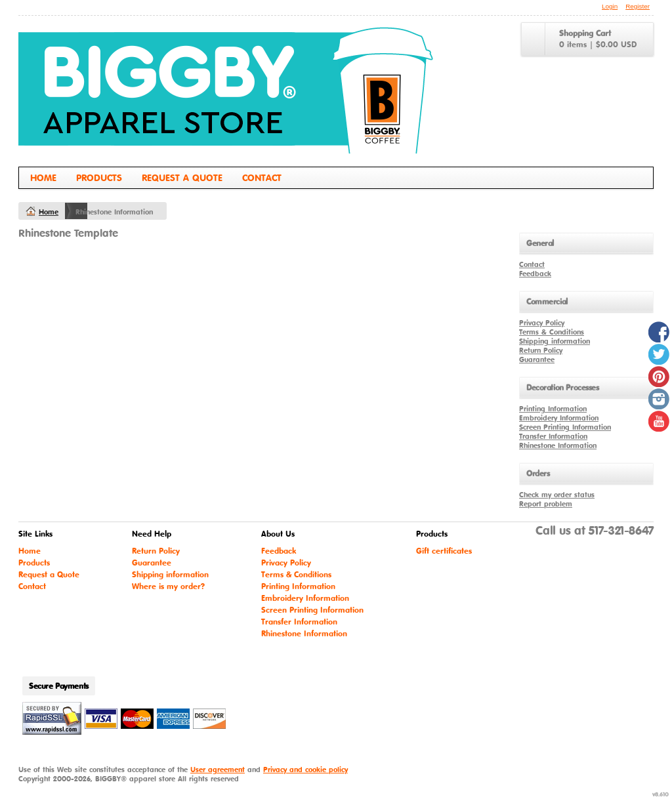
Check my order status (557, 495)
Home (43, 177)
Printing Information (553, 409)
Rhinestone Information (558, 445)
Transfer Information (553, 436)
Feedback (535, 274)
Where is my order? (168, 586)
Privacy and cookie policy (305, 770)
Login (610, 6)
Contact (262, 177)
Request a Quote (182, 177)
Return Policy (541, 350)
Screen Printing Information (565, 427)
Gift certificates (444, 551)
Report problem (546, 504)
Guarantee (537, 359)
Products (99, 177)
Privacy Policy (542, 323)
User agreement (218, 770)
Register (638, 6)
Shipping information (555, 341)
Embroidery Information (559, 418)
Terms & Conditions (552, 332)
